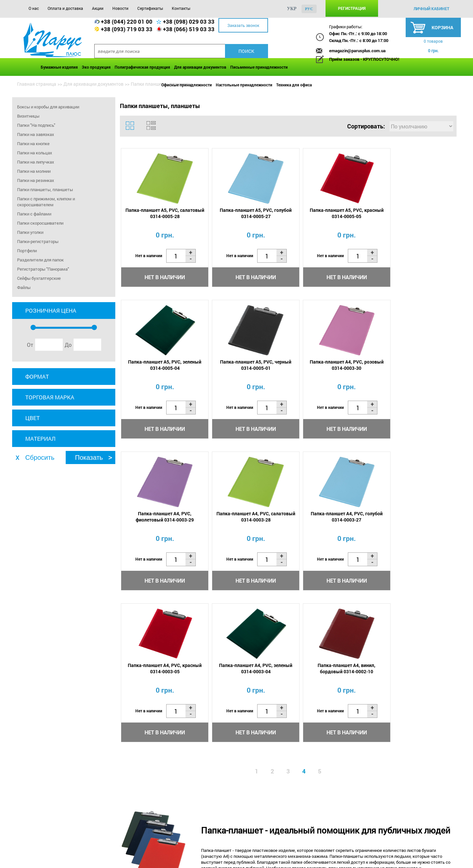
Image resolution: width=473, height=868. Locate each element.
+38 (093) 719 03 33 (127, 29)
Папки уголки (30, 232)
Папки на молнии (34, 171)
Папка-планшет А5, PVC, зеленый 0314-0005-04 (412, 213)
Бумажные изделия (59, 67)
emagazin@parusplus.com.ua (357, 51)
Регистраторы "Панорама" (43, 269)
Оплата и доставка (65, 8)
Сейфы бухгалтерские (39, 278)
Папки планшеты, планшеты (45, 189)
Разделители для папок (40, 260)
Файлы (24, 287)
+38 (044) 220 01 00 (127, 22)
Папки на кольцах (35, 153)
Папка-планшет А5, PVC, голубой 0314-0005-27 (245, 213)
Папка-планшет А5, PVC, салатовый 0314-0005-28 (161, 213)
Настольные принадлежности (244, 85)
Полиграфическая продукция (142, 67)
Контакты (181, 8)
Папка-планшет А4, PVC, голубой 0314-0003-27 (161, 518)
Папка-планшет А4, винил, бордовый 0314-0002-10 (412, 518)
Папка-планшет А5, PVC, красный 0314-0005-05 (329, 213)
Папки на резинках (36, 180)
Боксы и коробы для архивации (48, 107)
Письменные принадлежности (259, 67)
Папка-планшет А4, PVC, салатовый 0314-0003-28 (412, 366)
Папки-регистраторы (38, 241)
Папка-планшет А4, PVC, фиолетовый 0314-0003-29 (329, 366)
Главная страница (37, 84)
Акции (98, 8)
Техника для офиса (294, 85)
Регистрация (352, 8)
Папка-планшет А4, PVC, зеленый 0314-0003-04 (329, 518)
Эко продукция (96, 67)
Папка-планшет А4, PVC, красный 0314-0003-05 (245, 518)
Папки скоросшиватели (40, 223)
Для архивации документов (200, 67)
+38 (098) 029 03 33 (189, 22)
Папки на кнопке (33, 144)
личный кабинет (431, 9)
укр (292, 9)
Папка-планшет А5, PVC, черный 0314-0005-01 (161, 366)
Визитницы (28, 116)
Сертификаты (150, 8)
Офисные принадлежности (187, 85)
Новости (120, 8)
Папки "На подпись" (36, 125)
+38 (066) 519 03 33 (189, 29)
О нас (34, 8)
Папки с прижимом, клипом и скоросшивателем (46, 202)
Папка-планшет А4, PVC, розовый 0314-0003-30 (245, 366)
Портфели (27, 251)
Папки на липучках (36, 162)
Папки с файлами (34, 214)
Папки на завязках (36, 134)
